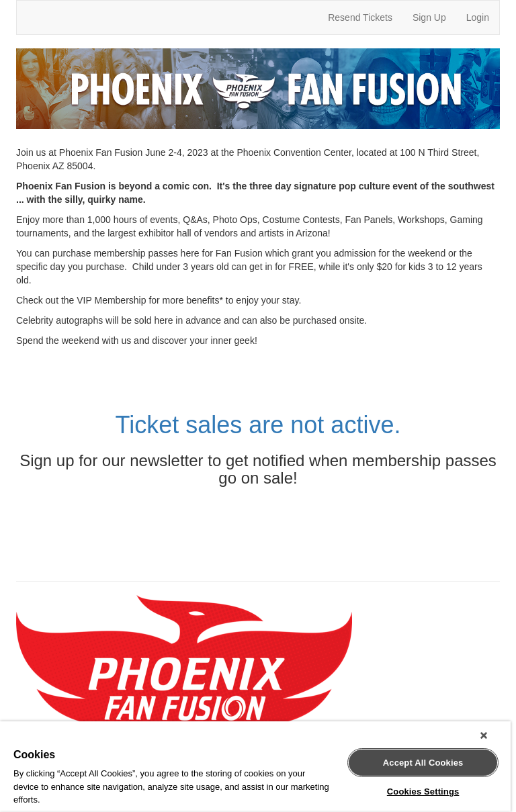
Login (478, 17)
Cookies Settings (423, 792)
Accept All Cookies (423, 763)
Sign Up (429, 17)
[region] (255, 767)
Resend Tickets (360, 17)
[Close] (484, 735)
